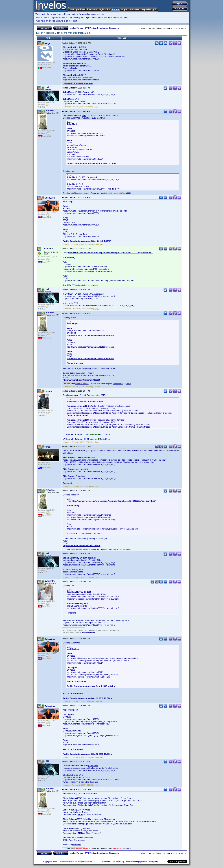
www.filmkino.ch (89, 632)
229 (154, 28)
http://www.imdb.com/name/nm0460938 (82, 380)
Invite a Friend (147, 862)
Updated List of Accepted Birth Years (78, 84)
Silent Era (128, 805)
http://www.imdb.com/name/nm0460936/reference (90, 335)
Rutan (48, 447)
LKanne (48, 391)
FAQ (156, 862)
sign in (67, 21)
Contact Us (107, 862)
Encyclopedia (138, 413)
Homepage (87, 413)
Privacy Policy (119, 862)
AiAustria (50, 111)
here (84, 116)
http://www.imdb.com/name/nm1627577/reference (90, 359)
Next (184, 28)
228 (151, 28)
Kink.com (128, 824)
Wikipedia (97, 413)
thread (113, 368)
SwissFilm (50, 581)
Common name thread (77, 415)
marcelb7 (49, 248)
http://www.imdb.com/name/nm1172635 (82, 546)
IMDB (106, 413)
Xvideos (118, 824)
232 (164, 28)
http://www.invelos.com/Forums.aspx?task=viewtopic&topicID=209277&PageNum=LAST (110, 253)
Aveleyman (117, 805)
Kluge (48, 43)
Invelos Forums (76, 28)
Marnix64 (77, 845)
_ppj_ (47, 87)
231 (161, 28)
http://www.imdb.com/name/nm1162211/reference (90, 347)
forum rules (84, 14)
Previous (176, 28)
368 (169, 28)
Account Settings (133, 862)
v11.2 (128, 193)
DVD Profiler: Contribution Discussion (102, 28)
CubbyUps (50, 198)
